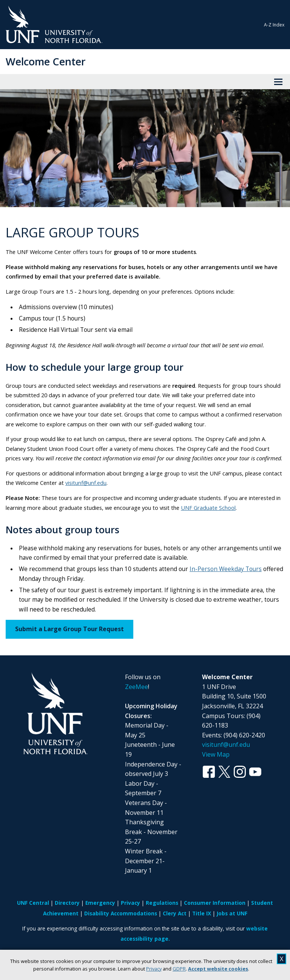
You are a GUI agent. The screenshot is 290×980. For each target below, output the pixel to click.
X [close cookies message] (282, 959)
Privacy (154, 969)
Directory (67, 903)
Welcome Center (46, 61)
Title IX (202, 913)
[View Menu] (278, 82)
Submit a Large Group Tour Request (69, 629)
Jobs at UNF (232, 913)
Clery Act (175, 913)
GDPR (179, 969)
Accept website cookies (218, 969)
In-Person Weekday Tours (226, 569)
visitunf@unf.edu (86, 483)
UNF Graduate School (208, 508)
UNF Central (33, 903)
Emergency (100, 903)
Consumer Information (215, 903)
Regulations (162, 903)
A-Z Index (274, 25)
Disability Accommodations (121, 913)
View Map (216, 754)
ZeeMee (137, 687)
